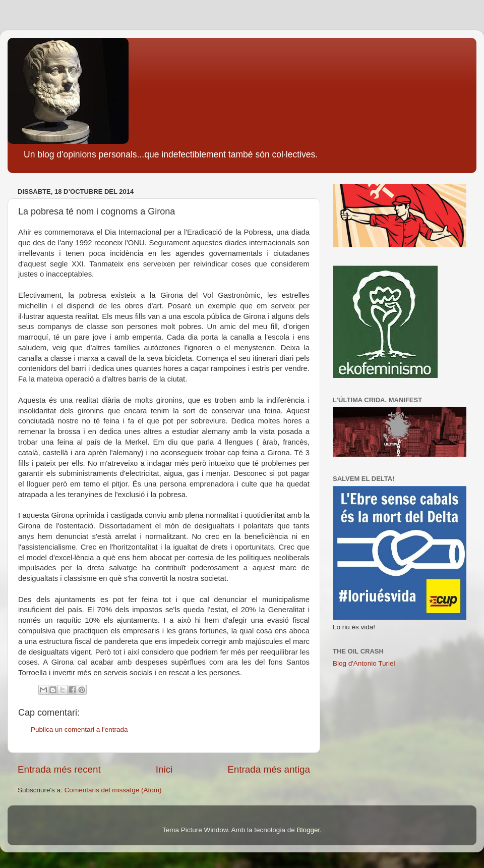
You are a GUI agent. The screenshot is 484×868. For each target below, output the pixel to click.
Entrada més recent (59, 769)
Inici (164, 769)
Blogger (308, 830)
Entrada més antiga (269, 769)
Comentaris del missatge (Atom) (113, 790)
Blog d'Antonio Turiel (364, 663)
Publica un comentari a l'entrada (79, 729)
